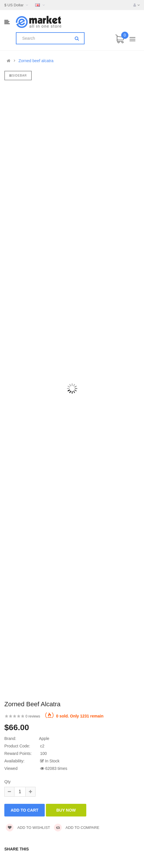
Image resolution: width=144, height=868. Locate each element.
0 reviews (33, 716)
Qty (8, 782)
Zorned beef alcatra (36, 61)
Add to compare (77, 828)
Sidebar (18, 76)
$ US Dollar (17, 5)
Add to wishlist (28, 828)
